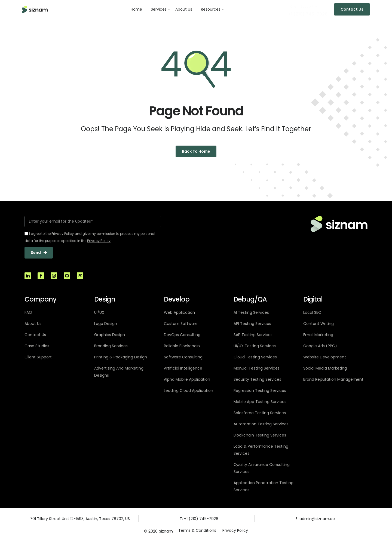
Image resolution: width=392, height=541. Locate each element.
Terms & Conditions (197, 531)
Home (136, 9)
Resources (211, 9)
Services (159, 9)
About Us (184, 9)
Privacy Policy (235, 531)
